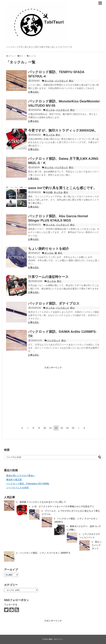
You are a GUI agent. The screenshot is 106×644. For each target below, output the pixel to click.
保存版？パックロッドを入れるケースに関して (43, 502)
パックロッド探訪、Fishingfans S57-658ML (28, 484)
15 (73, 428)
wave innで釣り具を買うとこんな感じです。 (62, 188)
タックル (49, 81)
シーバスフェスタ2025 (18, 488)
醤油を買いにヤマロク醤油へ (21, 476)
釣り (71, 81)
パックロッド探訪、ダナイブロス (54, 303)
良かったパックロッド (97, 545)
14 (67, 428)
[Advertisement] (29, 396)
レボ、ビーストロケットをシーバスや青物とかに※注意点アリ (63, 506)
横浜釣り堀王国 (14, 480)
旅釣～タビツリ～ (56, 639)
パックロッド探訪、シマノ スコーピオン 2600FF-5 (45, 553)
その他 (49, 192)
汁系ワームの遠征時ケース (48, 277)
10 (45, 428)
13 (62, 428)
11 (50, 428)
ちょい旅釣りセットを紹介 (49, 249)
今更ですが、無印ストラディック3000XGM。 (63, 130)
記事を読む (34, 92)
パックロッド (61, 81)
